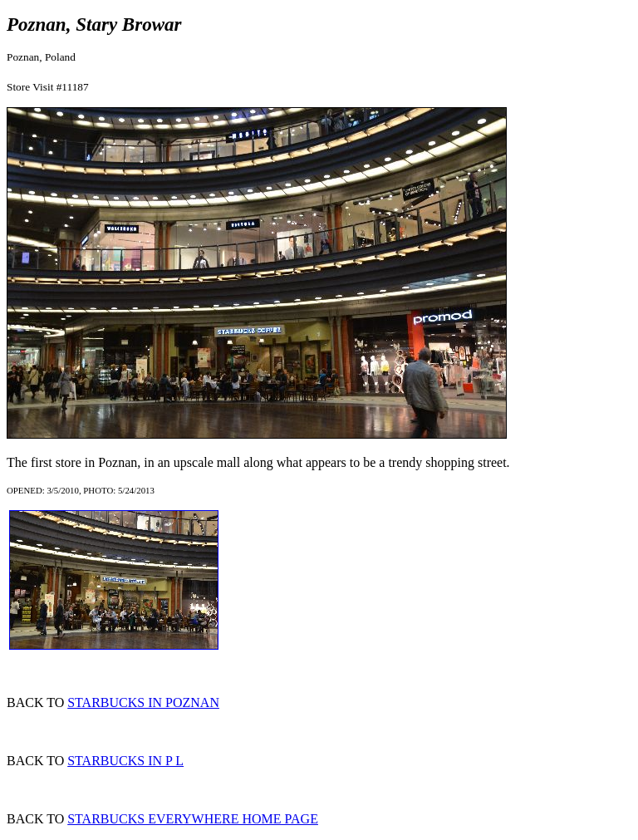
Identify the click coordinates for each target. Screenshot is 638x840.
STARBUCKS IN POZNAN (143, 702)
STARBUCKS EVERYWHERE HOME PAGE (193, 819)
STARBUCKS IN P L (125, 761)
